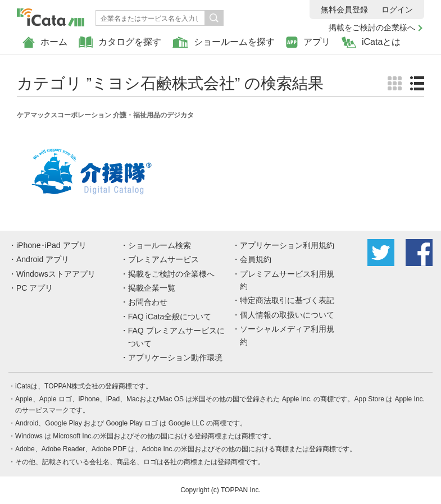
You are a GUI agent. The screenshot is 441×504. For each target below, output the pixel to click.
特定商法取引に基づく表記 (287, 300)
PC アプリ (35, 288)
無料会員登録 (344, 10)
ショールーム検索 (160, 245)
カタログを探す (120, 42)
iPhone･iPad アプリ (51, 245)
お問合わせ (148, 302)
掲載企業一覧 (152, 288)
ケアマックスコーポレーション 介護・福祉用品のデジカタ (105, 115)
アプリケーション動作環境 (175, 358)
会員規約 (256, 259)
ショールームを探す (224, 42)
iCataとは (371, 42)
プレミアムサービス (163, 259)
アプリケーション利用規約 (287, 245)
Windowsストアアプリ (56, 274)
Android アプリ (43, 259)
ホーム (45, 42)
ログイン (397, 10)
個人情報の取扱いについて (287, 315)
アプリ (308, 42)
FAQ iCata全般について (170, 317)
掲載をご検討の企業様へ (372, 28)
